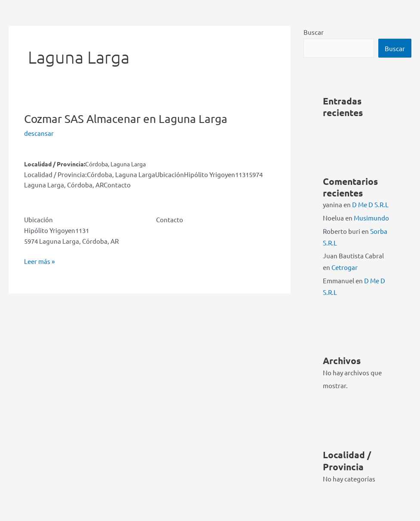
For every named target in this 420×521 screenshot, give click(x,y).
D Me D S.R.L (370, 204)
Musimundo (371, 218)
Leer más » (39, 262)
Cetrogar (345, 267)
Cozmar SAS (126, 119)
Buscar (314, 32)
